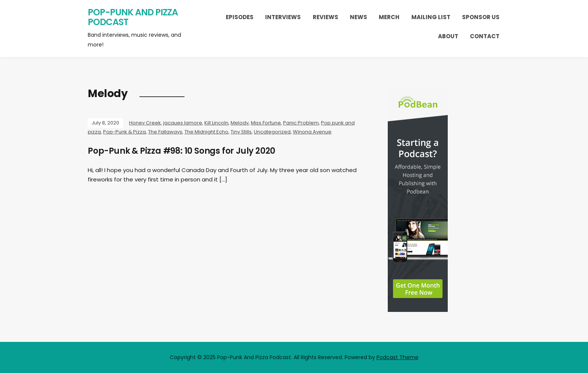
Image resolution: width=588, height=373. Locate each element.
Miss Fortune (266, 123)
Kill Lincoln (216, 123)
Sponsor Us (481, 17)
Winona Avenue (312, 132)
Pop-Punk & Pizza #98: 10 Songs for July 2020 (181, 151)
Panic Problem (301, 123)
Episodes (240, 17)
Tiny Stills (241, 132)
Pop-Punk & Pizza (124, 132)
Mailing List (431, 17)
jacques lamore (183, 123)
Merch (389, 17)
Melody (240, 123)
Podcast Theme (397, 357)
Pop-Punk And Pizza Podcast (133, 17)
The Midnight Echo (206, 132)
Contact (485, 36)
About (448, 36)
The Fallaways (165, 132)
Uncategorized (272, 132)
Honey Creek (145, 123)
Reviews (325, 17)
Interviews (283, 17)
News (358, 17)
